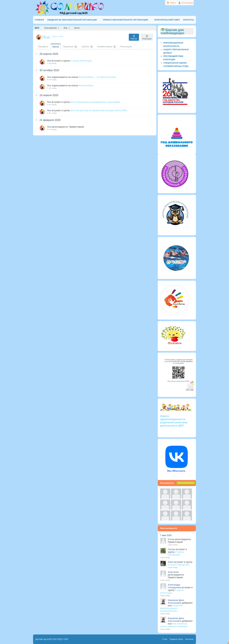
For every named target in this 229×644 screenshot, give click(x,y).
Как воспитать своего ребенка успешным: (174, 625)
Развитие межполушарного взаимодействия (171, 608)
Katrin (171, 562)
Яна (49, 61)
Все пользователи (186, 483)
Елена (171, 539)
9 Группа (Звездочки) (176, 553)
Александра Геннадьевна (174, 586)
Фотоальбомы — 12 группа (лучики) (97, 77)
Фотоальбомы (86, 85)
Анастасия (173, 572)
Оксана (172, 549)
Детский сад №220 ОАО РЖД (49, 639)
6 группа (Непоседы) (81, 61)
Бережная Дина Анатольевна (176, 601)
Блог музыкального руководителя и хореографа (95, 102)
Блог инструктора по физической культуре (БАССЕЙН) (99, 110)
